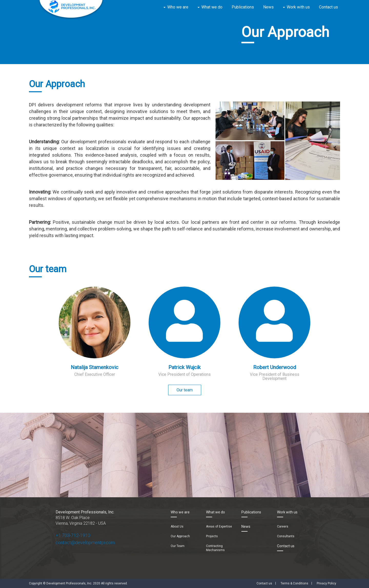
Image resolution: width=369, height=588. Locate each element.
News (268, 7)
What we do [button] (212, 7)
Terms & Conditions (294, 583)
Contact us (329, 7)
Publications (243, 7)
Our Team (178, 546)
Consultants (286, 536)
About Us (177, 526)
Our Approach (180, 536)
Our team (185, 390)
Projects (212, 536)
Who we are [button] (178, 7)
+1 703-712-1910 (73, 535)
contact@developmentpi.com (85, 543)
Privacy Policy (326, 583)
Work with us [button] (298, 7)
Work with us (287, 512)
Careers (283, 526)
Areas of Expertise (219, 526)
